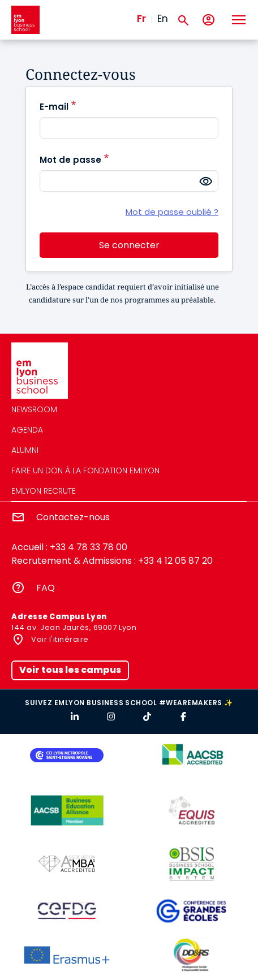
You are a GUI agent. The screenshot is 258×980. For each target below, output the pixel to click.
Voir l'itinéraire (59, 639)
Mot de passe (70, 160)
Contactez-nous (73, 517)
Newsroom (34, 409)
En (163, 19)
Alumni (25, 450)
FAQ (46, 588)
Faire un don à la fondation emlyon (85, 470)
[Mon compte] (208, 20)
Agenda (27, 430)
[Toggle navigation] (238, 20)
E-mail (54, 107)
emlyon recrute (44, 491)
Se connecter (129, 245)
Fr (141, 19)
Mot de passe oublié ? (172, 212)
